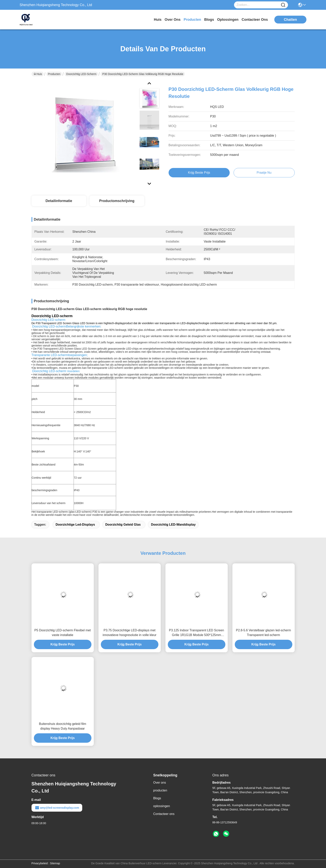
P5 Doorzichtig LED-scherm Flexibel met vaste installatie (62, 633)
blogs (209, 20)
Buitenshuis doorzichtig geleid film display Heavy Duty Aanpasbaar (63, 726)
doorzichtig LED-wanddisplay (173, 525)
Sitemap (55, 863)
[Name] (283, 5)
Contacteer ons (164, 814)
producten (192, 20)
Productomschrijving (117, 201)
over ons (173, 20)
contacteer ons (255, 20)
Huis (158, 20)
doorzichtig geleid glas (123, 525)
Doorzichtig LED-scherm (81, 74)
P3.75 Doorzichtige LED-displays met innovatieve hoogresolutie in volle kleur (130, 633)
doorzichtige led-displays (75, 525)
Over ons (160, 783)
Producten (54, 74)
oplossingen (228, 20)
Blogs (157, 798)
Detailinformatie (59, 201)
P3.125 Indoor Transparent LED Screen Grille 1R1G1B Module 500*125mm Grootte (196, 633)
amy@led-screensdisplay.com (57, 808)
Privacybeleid (40, 863)
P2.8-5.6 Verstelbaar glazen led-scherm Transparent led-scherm (263, 633)
